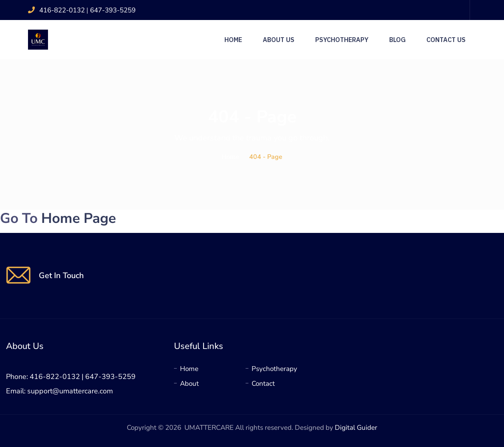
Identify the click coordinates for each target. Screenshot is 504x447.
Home (233, 40)
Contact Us (446, 40)
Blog (397, 40)
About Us (279, 40)
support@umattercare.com (70, 391)
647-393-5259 (113, 10)
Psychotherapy (342, 40)
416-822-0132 (63, 10)
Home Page (79, 218)
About (189, 384)
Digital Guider (356, 428)
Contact (263, 384)
